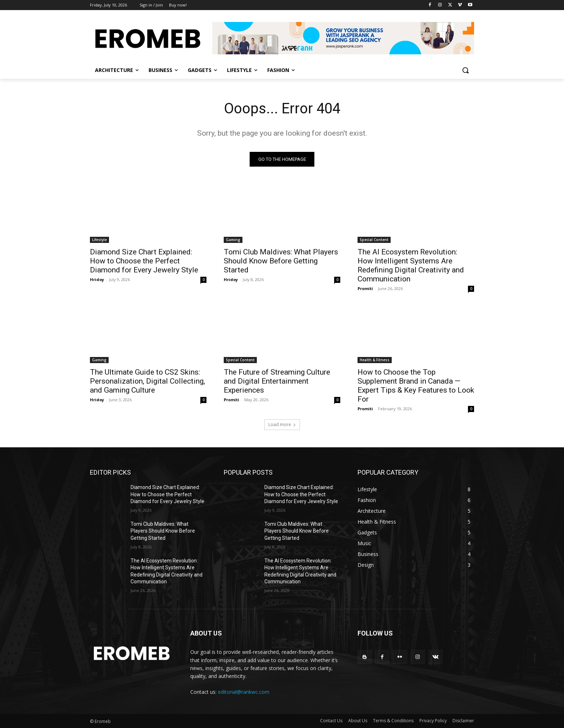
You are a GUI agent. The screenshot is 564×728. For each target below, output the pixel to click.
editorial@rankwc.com (244, 692)
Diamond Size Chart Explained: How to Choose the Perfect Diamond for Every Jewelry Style (144, 261)
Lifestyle (99, 240)
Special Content (374, 240)
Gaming (233, 240)
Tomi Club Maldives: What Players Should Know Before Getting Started (281, 261)
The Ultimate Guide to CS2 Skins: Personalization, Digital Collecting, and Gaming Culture (147, 381)
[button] (465, 70)
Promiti (365, 288)
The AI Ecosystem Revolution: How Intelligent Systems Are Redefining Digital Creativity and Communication (411, 265)
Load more (282, 424)
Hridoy (97, 279)
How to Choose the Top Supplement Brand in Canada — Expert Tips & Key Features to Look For (416, 386)
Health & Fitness (375, 360)
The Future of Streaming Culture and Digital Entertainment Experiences (277, 381)
